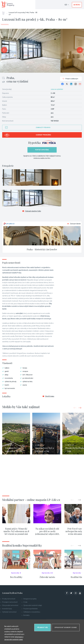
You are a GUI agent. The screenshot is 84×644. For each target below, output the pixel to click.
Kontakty (26, 615)
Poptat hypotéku (42, 150)
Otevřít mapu (48, 396)
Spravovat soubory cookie (66, 628)
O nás (25, 602)
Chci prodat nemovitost (10, 605)
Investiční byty (7, 609)
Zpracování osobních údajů (33, 605)
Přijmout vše (42, 628)
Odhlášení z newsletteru (32, 612)
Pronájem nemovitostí (10, 602)
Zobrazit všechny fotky (32, 211)
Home (4, 12)
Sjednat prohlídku (43, 135)
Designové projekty (30, 599)
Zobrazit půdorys (43, 128)
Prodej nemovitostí (9, 599)
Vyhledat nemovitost (9, 612)
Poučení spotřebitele (31, 609)
